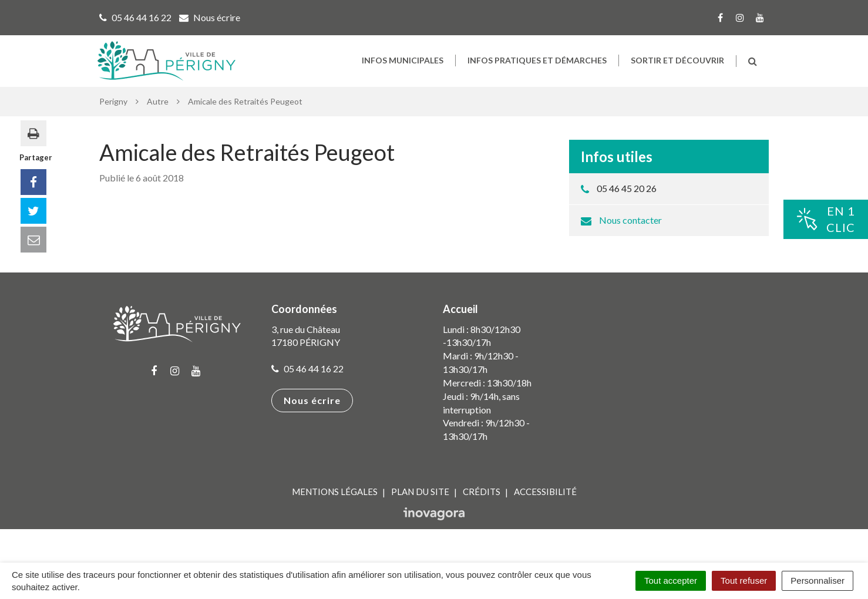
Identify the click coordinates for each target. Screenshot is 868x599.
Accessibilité (545, 514)
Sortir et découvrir (677, 71)
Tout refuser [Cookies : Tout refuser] (744, 581)
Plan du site (420, 514)
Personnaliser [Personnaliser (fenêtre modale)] (817, 581)
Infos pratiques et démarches (537, 71)
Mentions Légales (335, 514)
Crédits (482, 514)
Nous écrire (312, 423)
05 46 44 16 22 (307, 391)
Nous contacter (630, 242)
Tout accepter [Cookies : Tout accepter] (671, 581)
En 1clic (826, 219)
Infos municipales (403, 71)
